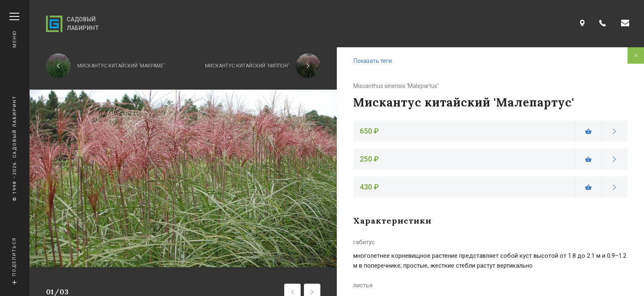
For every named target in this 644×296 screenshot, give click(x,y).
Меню (14, 30)
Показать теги (373, 61)
